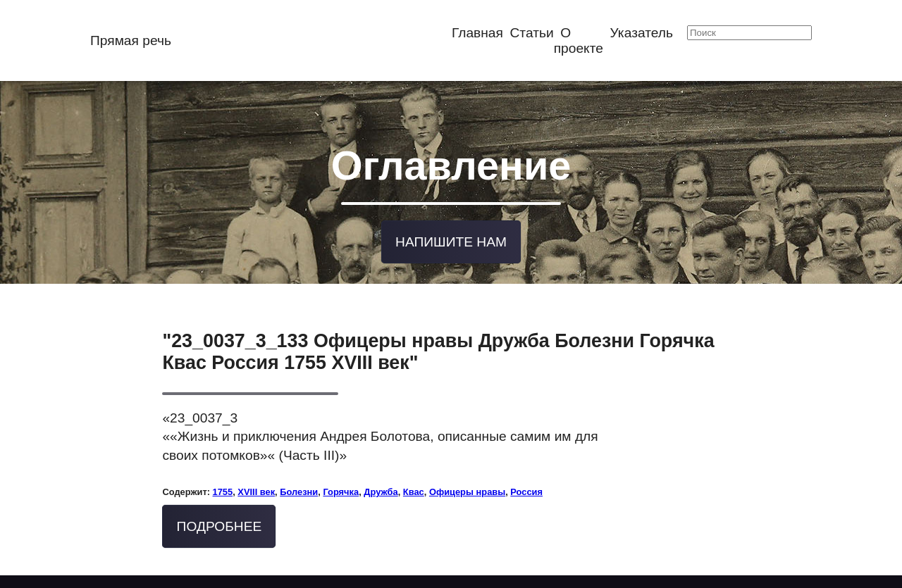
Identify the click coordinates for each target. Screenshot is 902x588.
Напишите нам (451, 240)
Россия (526, 489)
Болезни (299, 489)
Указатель (642, 33)
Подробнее (220, 524)
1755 (223, 489)
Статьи (532, 33)
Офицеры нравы (467, 489)
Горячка (341, 489)
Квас (414, 489)
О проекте (579, 40)
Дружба (381, 489)
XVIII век (256, 489)
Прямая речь (131, 40)
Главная (477, 33)
